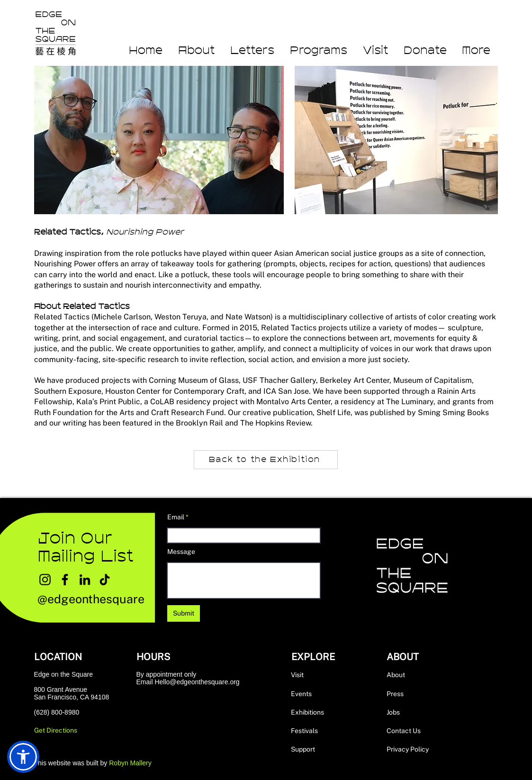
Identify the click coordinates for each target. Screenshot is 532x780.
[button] (476, 51)
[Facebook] (65, 580)
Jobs (393, 712)
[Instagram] (45, 580)
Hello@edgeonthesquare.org (197, 682)
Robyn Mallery (130, 763)
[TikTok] (105, 580)
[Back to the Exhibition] (266, 460)
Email (176, 517)
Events (301, 694)
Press (395, 694)
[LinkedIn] (85, 580)
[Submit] (184, 613)
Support (303, 749)
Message (181, 552)
